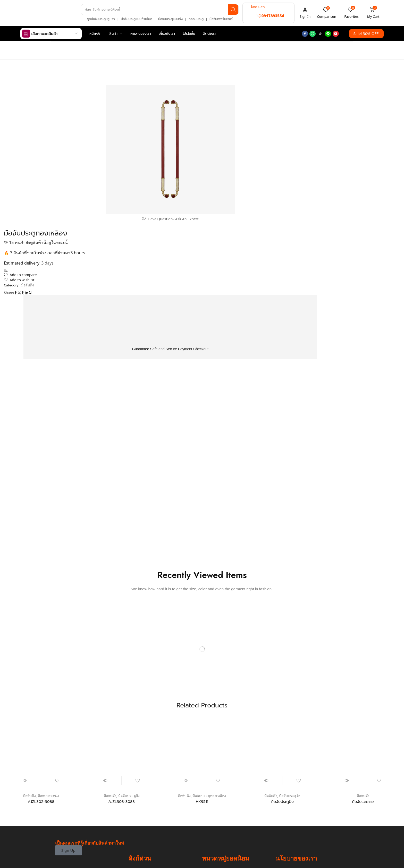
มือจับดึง (209, 65)
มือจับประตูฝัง (48, 659)
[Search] (232, 10)
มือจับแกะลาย (363, 665)
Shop (74, 47)
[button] (270, 16)
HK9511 (202, 665)
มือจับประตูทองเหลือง (209, 659)
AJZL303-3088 (121, 665)
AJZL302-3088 (41, 665)
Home (61, 47)
